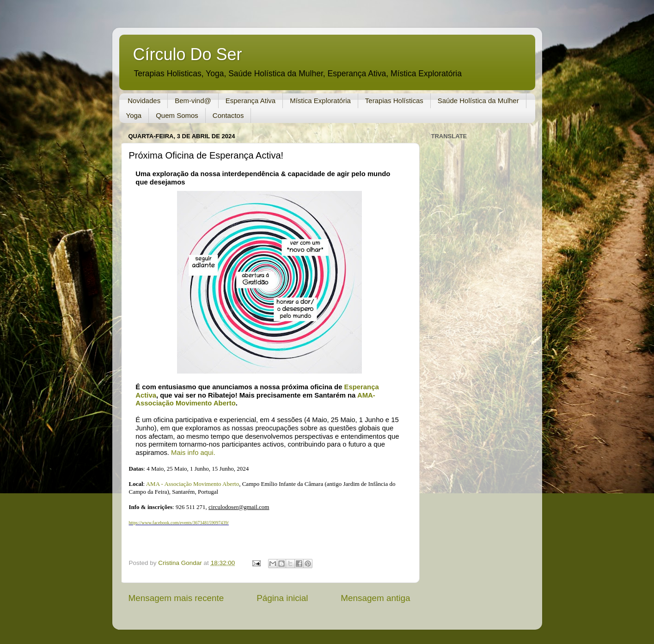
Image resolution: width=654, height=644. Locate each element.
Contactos (228, 115)
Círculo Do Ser (188, 54)
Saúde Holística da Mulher (478, 101)
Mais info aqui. (193, 453)
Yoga (134, 115)
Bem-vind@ (193, 101)
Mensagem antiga (375, 598)
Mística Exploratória (320, 101)
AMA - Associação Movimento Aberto (193, 484)
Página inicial (282, 598)
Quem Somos (177, 115)
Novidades (144, 101)
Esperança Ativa (251, 101)
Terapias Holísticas (394, 101)
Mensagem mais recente (176, 598)
